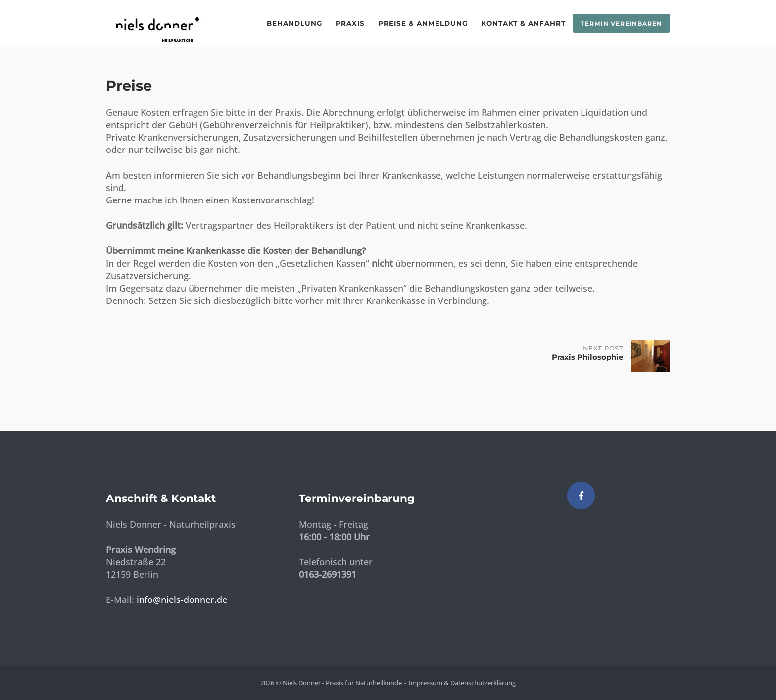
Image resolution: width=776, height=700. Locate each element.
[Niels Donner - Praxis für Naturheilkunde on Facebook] (581, 496)
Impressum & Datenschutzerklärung (462, 683)
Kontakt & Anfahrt (523, 23)
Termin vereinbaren (621, 24)
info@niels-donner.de (182, 600)
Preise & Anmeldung (423, 23)
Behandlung (294, 23)
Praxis (350, 23)
